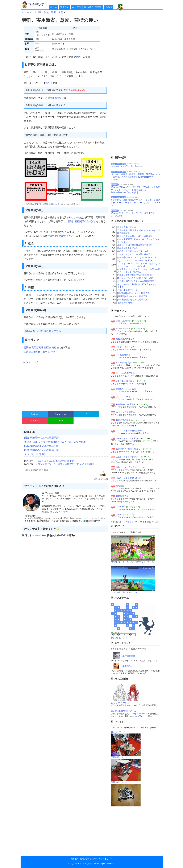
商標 (27, 49)
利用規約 (75, 859)
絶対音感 (120, 486)
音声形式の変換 (123, 420)
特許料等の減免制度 (58, 236)
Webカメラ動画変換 (125, 412)
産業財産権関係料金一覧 (37, 352)
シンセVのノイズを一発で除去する (127, 166)
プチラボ (65, 7)
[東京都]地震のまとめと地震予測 (132, 299)
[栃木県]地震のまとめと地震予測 (41, 450)
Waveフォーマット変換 (127, 438)
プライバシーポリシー (103, 859)
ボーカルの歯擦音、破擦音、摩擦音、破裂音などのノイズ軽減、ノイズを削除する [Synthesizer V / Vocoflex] (136, 177)
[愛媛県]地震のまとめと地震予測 (41, 438)
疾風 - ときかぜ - (124, 321)
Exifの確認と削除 (124, 363)
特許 (27, 34)
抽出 (130, 449)
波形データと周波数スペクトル (130, 467)
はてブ (86, 414)
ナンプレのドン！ (119, 638)
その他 (109, 7)
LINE (61, 421)
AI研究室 (77, 7)
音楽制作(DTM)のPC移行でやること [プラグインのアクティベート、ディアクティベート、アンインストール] (136, 203)
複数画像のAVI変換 (125, 404)
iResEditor (121, 507)
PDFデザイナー (123, 328)
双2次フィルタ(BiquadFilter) (129, 478)
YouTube (140, 716)
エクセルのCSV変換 (125, 373)
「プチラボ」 (128, 522)
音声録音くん (122, 496)
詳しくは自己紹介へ (59, 512)
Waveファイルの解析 (126, 457)
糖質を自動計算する (127, 227)
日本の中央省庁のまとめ (129, 290)
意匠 (27, 44)
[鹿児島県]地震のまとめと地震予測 (133, 293)
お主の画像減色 (128, 656)
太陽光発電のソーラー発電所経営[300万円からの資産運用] (55, 442)
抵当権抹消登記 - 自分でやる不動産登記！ (137, 281)
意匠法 (47, 348)
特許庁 (79, 57)
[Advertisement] (65, 385)
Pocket (35, 421)
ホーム (54, 7)
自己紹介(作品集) (93, 7)
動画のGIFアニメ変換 (126, 389)
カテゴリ (37, 12)
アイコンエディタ (124, 397)
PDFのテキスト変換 (125, 347)
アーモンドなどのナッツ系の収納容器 (135, 254)
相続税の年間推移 (126, 303)
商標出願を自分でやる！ (50, 331)
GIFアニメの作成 (124, 381)
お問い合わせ (86, 859)
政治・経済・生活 (53, 12)
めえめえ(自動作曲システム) (124, 711)
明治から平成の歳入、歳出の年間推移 (135, 236)
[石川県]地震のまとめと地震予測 (132, 296)
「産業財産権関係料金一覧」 (81, 221)
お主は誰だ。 (127, 666)
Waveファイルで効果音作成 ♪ (130, 431)
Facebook (61, 414)
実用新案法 (56, 98)
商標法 (55, 348)
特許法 (49, 83)
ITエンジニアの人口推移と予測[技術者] (55, 461)
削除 (136, 449)
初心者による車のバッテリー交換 (133, 251)
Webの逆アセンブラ (125, 514)
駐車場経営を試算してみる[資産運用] (134, 275)
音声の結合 (121, 449)
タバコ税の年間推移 (35, 454)
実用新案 (29, 39)
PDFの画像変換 (123, 355)
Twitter (35, 414)
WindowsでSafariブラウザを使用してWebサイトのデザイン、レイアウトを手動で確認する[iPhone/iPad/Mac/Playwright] (135, 190)
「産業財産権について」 (51, 204)
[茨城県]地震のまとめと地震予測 (41, 446)
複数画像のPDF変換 (125, 339)
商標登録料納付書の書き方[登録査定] (134, 245)
